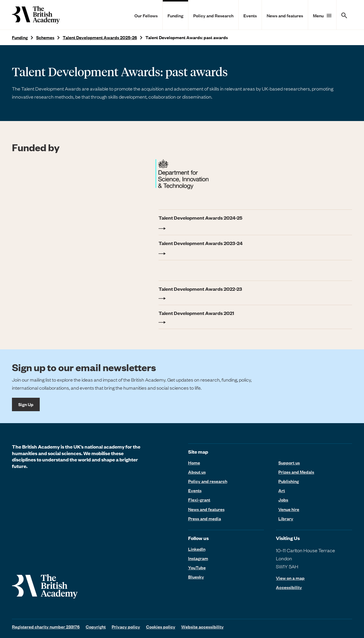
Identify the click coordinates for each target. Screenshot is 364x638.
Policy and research (208, 481)
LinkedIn (197, 549)
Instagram (198, 558)
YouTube (197, 567)
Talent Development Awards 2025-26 (100, 38)
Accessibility (289, 587)
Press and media (205, 518)
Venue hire (289, 509)
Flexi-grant (199, 500)
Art (282, 490)
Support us (289, 463)
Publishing (289, 481)
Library (286, 518)
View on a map (290, 578)
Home (194, 463)
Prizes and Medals (296, 472)
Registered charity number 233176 (46, 627)
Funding (175, 16)
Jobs (283, 500)
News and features (285, 16)
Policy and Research (213, 16)
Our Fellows (146, 16)
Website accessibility (202, 627)
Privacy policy (126, 627)
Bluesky (196, 577)
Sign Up (26, 404)
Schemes (45, 38)
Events (250, 16)
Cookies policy (161, 627)
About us (197, 472)
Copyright (96, 627)
